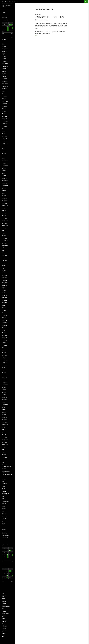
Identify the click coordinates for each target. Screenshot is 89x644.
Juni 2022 (4, 110)
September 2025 (5, 50)
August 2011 (4, 326)
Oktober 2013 (5, 282)
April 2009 (4, 372)
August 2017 (4, 207)
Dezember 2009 (5, 359)
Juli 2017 (4, 209)
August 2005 (4, 446)
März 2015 (4, 254)
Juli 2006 (4, 428)
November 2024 (5, 63)
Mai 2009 (4, 371)
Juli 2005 (4, 448)
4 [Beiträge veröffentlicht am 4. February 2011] (9, 25)
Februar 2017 (5, 217)
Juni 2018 (4, 190)
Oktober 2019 (5, 164)
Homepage (4, 492)
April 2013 (4, 292)
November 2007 (5, 401)
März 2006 (4, 434)
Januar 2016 (4, 239)
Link (3, 498)
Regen (3, 505)
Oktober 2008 (5, 382)
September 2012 (5, 304)
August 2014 (4, 265)
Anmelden (4, 532)
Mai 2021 (4, 132)
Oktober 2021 (5, 123)
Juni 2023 (4, 92)
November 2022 (5, 102)
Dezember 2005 (5, 439)
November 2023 (5, 83)
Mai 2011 (4, 331)
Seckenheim (4, 508)
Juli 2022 (4, 108)
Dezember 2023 (5, 82)
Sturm (3, 512)
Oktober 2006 (5, 423)
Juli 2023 (4, 90)
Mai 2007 (4, 411)
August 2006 (4, 426)
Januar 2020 (4, 158)
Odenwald (4, 503)
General (4, 487)
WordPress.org (5, 537)
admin (47, 20)
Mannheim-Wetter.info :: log (10, 2)
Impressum (9, 38)
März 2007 (4, 414)
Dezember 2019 (5, 160)
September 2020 (5, 145)
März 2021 (4, 135)
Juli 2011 (4, 327)
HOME (3, 38)
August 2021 (4, 127)
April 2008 (4, 393)
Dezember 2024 (5, 62)
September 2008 (5, 384)
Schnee (3, 507)
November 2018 (5, 182)
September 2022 (5, 105)
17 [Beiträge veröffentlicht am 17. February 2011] (8, 28)
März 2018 (4, 195)
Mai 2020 (4, 152)
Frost (3, 485)
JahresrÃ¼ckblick (5, 493)
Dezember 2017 (5, 200)
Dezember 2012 (5, 299)
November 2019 (5, 162)
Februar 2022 (5, 117)
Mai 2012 (4, 311)
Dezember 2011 (5, 319)
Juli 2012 (4, 307)
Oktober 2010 (5, 342)
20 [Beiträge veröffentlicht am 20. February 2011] (13, 28)
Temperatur (38, 15)
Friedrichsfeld (5, 483)
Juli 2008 (4, 388)
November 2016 (5, 222)
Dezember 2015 (5, 240)
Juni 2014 (4, 269)
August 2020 (4, 147)
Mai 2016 (4, 232)
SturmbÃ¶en (4, 513)
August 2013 (4, 286)
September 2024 (5, 67)
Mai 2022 (4, 112)
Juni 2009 (4, 369)
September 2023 (5, 87)
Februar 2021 (5, 137)
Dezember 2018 (5, 180)
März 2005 (4, 454)
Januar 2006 (4, 438)
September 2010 (5, 344)
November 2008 (5, 381)
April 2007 (4, 413)
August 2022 (4, 107)
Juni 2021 (4, 130)
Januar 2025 (4, 60)
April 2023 (4, 93)
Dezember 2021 (5, 120)
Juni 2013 (4, 289)
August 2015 (4, 247)
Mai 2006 (4, 431)
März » (12, 33)
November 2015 (5, 242)
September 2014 (5, 264)
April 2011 (4, 332)
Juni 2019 (4, 170)
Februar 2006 (5, 436)
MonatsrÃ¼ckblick (6, 502)
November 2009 (5, 361)
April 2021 (4, 133)
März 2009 (4, 374)
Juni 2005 (4, 449)
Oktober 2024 (5, 65)
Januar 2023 (4, 98)
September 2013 (5, 284)
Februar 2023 (5, 97)
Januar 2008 (4, 398)
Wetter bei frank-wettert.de (7, 474)
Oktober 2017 (5, 204)
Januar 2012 (4, 317)
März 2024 (4, 77)
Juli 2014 (4, 267)
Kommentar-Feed (5, 535)
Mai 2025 (4, 57)
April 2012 (4, 312)
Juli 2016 (4, 229)
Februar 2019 (5, 177)
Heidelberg (4, 490)
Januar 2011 (4, 337)
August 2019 (4, 167)
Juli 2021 (4, 128)
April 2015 (4, 252)
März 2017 (4, 215)
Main (6, 38)
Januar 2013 (4, 297)
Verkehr (4, 523)
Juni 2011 (4, 329)
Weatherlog (4, 470)
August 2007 (4, 406)
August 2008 (4, 386)
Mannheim (4, 500)
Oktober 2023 (5, 85)
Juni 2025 (4, 55)
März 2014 (4, 274)
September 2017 (5, 205)
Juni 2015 (4, 250)
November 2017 (5, 202)
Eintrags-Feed (5, 534)
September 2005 (5, 444)
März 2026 (4, 46)
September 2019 (5, 165)
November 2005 (5, 441)
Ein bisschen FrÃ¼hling (49, 17)
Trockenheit (4, 517)
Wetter (3, 525)
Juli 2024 (4, 70)
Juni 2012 (4, 309)
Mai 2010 (4, 351)
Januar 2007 (4, 418)
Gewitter (4, 488)
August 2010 (4, 346)
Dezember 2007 (5, 399)
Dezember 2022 (5, 100)
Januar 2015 (4, 257)
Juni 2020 (4, 150)
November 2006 (5, 421)
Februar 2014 (5, 276)
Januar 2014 (4, 277)
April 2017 (4, 214)
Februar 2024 (5, 78)
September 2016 (5, 225)
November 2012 (5, 301)
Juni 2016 (4, 230)
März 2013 (4, 294)
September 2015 (5, 245)
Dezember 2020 (5, 140)
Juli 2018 (4, 189)
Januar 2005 (4, 458)
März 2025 (4, 58)
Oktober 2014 (5, 262)
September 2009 (5, 364)
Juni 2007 (4, 409)
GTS (36, 35)
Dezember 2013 (5, 279)
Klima (3, 497)
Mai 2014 (4, 270)
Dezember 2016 (5, 220)
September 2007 (5, 404)
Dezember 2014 (5, 259)
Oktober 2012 (5, 302)
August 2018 (4, 187)
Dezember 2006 (5, 419)
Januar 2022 (4, 118)
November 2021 (5, 122)
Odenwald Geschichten (6, 466)
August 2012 (4, 306)
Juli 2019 (4, 169)
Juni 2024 (4, 72)
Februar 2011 (5, 336)
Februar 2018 (5, 197)
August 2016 (4, 227)
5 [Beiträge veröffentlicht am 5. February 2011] (11, 25)
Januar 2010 (4, 357)
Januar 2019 (4, 179)
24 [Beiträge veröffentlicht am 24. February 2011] (8, 30)
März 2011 (4, 334)
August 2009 (4, 366)
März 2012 (4, 314)
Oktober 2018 (5, 184)
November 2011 (5, 321)
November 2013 (5, 281)
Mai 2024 (4, 73)
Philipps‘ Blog (5, 468)
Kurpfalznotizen (5, 465)
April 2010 (4, 352)
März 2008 (4, 394)
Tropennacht (4, 518)
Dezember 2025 (5, 48)
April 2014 (4, 272)
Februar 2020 (5, 157)
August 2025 (4, 52)
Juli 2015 (4, 249)
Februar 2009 (5, 376)
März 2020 (4, 155)
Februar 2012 (5, 316)
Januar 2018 (4, 199)
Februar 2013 (5, 296)
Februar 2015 (5, 255)
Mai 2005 (4, 451)
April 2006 (4, 433)
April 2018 (4, 194)
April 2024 (4, 75)
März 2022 (4, 115)
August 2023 (4, 88)
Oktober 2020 (5, 143)
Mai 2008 (4, 391)
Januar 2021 (4, 138)
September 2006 (5, 424)
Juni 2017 (4, 210)
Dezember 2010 (5, 339)
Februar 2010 (5, 356)
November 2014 (5, 260)
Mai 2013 (4, 291)
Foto (3, 482)
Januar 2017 (4, 219)
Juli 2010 (4, 347)
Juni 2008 (4, 389)
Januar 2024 (4, 80)
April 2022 (4, 113)
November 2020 (5, 142)
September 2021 (5, 125)
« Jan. (3, 33)
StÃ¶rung (4, 510)
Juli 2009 (4, 367)
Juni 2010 (4, 349)
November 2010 (5, 341)
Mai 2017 (4, 212)
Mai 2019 (4, 172)
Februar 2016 (5, 237)
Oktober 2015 (5, 244)
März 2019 (4, 175)
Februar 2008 (5, 396)
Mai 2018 (4, 192)
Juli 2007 (4, 408)
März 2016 (4, 235)
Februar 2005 (5, 456)
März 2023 (4, 95)
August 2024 (4, 68)
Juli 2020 (4, 148)
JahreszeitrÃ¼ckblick (6, 495)
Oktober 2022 (5, 103)
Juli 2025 (4, 53)
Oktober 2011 (5, 322)
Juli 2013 (4, 287)
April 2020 (4, 153)
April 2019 (4, 174)
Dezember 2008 (5, 379)
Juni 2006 (4, 429)
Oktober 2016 (5, 224)
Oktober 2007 (5, 403)
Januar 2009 (4, 377)
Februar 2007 (5, 416)
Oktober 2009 (5, 362)
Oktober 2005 (5, 443)
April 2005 (4, 453)
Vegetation (4, 522)
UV (3, 520)
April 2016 (4, 234)
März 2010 (4, 354)
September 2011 (5, 324)
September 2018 (5, 185)
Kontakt (5, 39)
